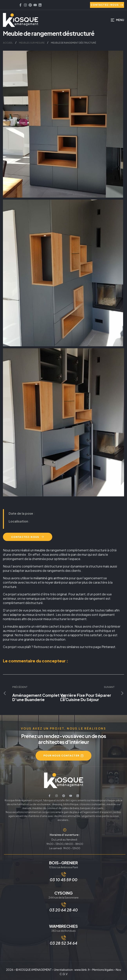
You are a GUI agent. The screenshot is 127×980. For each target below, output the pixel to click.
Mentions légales (103, 970)
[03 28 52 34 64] (64, 938)
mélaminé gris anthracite (51, 578)
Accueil (8, 43)
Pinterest (108, 647)
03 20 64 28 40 (63, 910)
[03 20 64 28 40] (64, 905)
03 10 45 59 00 (63, 880)
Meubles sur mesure (32, 43)
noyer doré (53, 582)
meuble (40, 550)
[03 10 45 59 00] (64, 874)
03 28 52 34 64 (63, 943)
